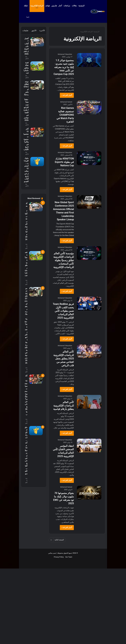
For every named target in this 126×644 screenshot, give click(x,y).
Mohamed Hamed (66, 102)
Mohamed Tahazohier (65, 54)
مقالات (74, 6)
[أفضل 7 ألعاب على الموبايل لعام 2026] (36, 43)
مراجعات (67, 6)
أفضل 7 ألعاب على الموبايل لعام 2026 (26, 58)
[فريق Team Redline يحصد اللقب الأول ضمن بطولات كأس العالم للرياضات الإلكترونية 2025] (89, 304)
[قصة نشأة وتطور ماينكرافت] (36, 92)
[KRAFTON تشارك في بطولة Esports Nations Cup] (89, 158)
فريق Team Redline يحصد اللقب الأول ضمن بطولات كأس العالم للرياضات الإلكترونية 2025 (63, 311)
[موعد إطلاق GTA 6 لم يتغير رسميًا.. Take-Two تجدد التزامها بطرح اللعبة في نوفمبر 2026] (36, 128)
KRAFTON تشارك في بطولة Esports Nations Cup (64, 162)
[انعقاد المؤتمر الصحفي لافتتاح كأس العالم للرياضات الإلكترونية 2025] (89, 446)
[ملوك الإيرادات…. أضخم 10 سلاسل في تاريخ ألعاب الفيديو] (36, 267)
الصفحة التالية (57, 540)
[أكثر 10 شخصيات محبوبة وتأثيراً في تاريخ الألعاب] (36, 215)
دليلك (26, 6)
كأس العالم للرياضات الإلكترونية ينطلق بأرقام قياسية (64, 406)
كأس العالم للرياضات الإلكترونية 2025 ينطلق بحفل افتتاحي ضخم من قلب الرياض (64, 359)
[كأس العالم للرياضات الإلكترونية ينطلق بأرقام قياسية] (89, 402)
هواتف (47, 6)
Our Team (69, 636)
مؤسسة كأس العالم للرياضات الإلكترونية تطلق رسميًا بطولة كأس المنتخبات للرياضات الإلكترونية (64, 260)
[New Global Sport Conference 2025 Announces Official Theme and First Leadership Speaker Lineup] (89, 202)
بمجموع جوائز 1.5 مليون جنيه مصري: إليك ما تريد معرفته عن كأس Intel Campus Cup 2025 (64, 67)
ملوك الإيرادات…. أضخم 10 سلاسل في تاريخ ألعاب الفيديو (26, 287)
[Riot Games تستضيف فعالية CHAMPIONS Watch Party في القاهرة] (89, 108)
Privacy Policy (59, 636)
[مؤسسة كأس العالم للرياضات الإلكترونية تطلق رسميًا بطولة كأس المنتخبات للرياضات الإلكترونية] (89, 253)
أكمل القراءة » (67, 95)
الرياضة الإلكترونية (37, 6)
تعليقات (25, 31)
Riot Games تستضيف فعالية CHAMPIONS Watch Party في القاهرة (65, 115)
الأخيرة (42, 31)
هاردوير (54, 6)
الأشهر (34, 31)
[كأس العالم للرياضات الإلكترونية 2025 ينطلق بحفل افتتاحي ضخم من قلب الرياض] (89, 351)
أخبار (60, 6)
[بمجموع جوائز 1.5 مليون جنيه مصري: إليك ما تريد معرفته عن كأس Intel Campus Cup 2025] (89, 60)
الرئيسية (83, 6)
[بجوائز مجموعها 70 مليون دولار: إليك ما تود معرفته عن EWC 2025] (89, 493)
